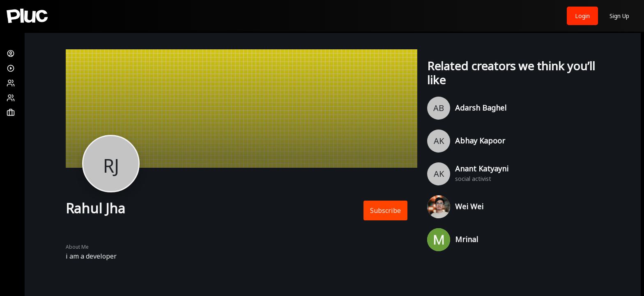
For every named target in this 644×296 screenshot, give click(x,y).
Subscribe (385, 210)
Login (582, 16)
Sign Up (619, 16)
